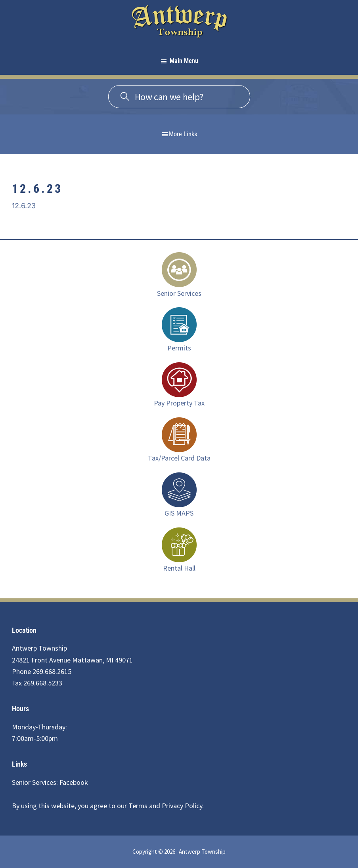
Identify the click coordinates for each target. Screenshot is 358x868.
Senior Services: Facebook (50, 782)
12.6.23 (24, 206)
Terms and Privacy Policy (165, 806)
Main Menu (184, 61)
